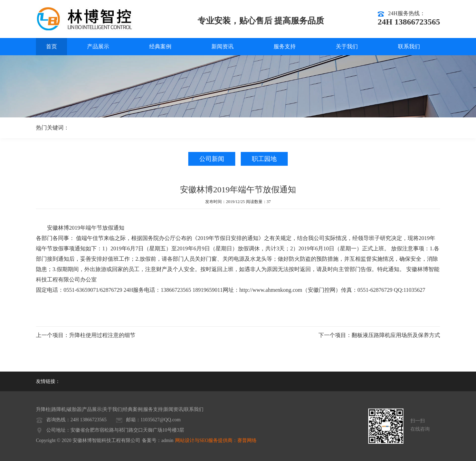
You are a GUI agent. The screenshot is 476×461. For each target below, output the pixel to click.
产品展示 (98, 46)
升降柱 (43, 409)
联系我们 (409, 46)
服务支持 (285, 46)
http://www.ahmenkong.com (271, 290)
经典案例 (160, 46)
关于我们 (347, 46)
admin (167, 440)
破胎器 (74, 409)
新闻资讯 (222, 46)
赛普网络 (247, 440)
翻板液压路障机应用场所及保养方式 (396, 335)
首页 (51, 46)
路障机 (59, 409)
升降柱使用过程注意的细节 (102, 335)
